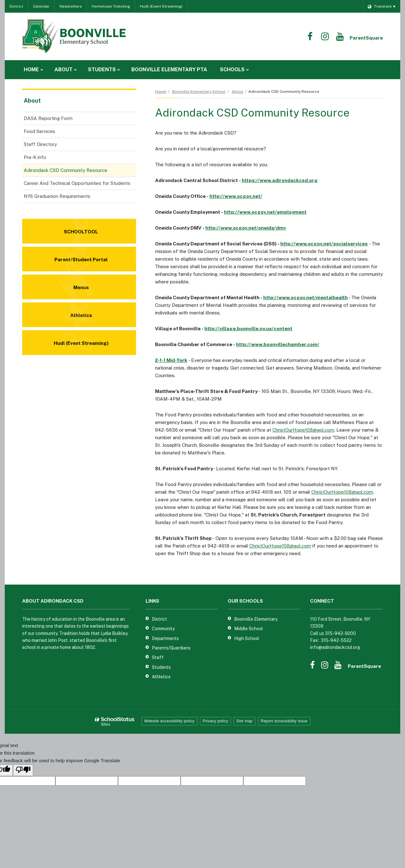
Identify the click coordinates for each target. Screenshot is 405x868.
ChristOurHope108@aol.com (303, 430)
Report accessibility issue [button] (284, 721)
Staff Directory (40, 144)
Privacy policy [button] (215, 721)
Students (161, 667)
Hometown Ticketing (111, 6)
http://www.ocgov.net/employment (265, 212)
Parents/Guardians (171, 648)
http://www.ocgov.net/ (236, 196)
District (16, 6)
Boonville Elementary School (199, 92)
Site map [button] (244, 721)
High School (247, 638)
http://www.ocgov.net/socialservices (324, 244)
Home (161, 92)
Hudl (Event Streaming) (161, 6)
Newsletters (71, 6)
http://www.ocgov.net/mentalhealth (305, 298)
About (237, 92)
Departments (165, 638)
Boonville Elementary (256, 619)
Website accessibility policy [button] (169, 721)
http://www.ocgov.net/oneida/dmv (246, 228)
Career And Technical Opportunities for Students (77, 183)
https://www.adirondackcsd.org (280, 180)
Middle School (249, 629)
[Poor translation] (23, 770)
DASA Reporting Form (57, 120)
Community (163, 629)
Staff (158, 657)
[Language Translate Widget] (381, 6)
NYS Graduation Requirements (57, 196)
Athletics (161, 677)
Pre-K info (35, 157)
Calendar (41, 6)
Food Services (48, 133)
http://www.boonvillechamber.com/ (278, 344)
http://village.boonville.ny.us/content (248, 329)
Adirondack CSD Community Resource (65, 170)
